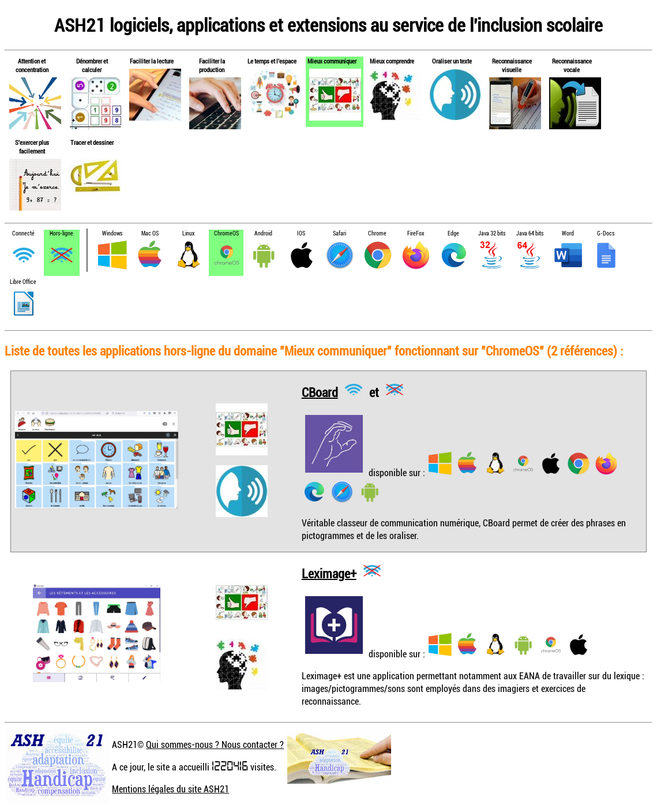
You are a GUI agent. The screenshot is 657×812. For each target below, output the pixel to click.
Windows (112, 233)
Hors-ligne (61, 233)
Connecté (23, 233)
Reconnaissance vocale (572, 65)
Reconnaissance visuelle (512, 65)
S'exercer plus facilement (32, 147)
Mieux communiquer (332, 61)
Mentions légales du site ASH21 (170, 789)
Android (263, 233)
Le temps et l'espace (272, 61)
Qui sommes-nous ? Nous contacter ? (215, 744)
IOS (301, 233)
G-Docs (606, 233)
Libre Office (23, 282)
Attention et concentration (32, 65)
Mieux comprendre (392, 61)
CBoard (320, 392)
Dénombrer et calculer (92, 65)
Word (568, 233)
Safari (339, 233)
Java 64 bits (530, 233)
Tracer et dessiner (92, 142)
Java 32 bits (492, 233)
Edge (453, 233)
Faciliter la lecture (152, 61)
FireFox (416, 233)
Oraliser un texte (452, 61)
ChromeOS (226, 233)
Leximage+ (329, 573)
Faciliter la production (212, 65)
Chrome (377, 233)
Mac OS (150, 233)
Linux (188, 233)
